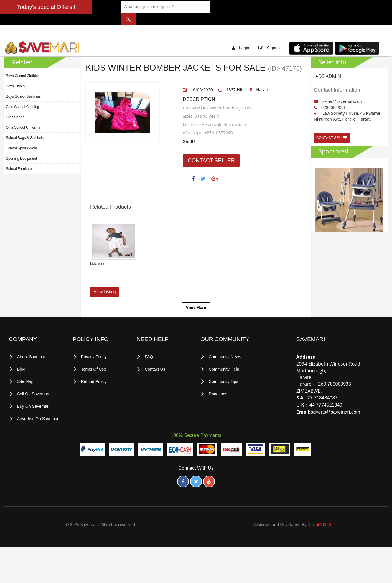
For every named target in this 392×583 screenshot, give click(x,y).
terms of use (94, 356)
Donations (218, 380)
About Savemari (32, 344)
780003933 (339, 371)
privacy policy (94, 344)
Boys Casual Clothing (23, 64)
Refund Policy (94, 368)
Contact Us (155, 356)
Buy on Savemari (33, 392)
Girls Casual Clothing (23, 95)
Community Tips (223, 368)
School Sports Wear (22, 136)
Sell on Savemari (33, 380)
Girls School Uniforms (23, 116)
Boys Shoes (15, 74)
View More (196, 294)
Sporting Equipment (21, 147)
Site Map (25, 368)
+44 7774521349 (325, 392)
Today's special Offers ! (46, 7)
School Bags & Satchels (25, 126)
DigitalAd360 (319, 510)
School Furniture (19, 157)
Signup (273, 36)
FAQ (149, 344)
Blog (21, 356)
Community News (225, 344)
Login (244, 36)
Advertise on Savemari (38, 404)
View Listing (105, 279)
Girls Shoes (15, 105)
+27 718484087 (321, 385)
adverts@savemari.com (335, 399)
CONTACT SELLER (211, 149)
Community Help (224, 356)
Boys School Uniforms (23, 85)
